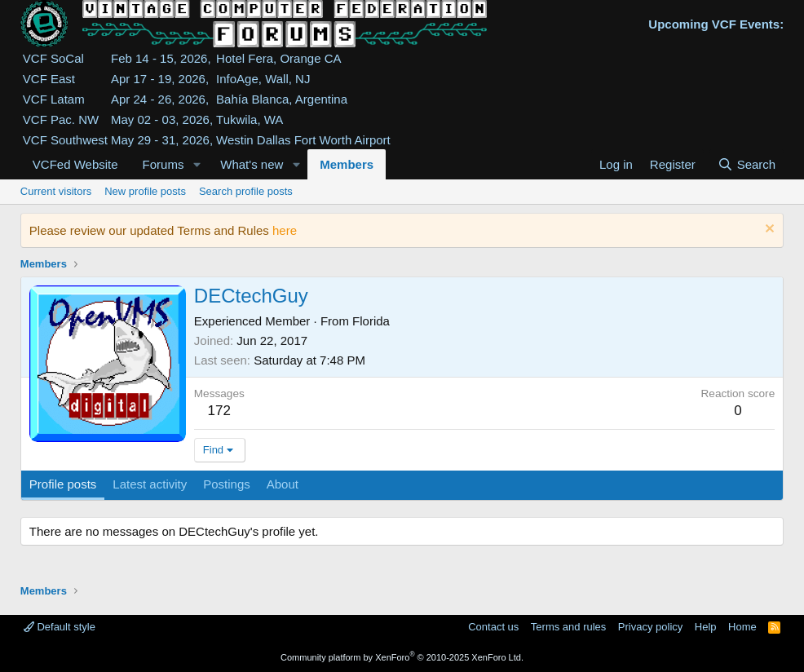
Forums (163, 164)
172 (219, 411)
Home (742, 627)
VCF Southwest (65, 140)
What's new (252, 164)
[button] (197, 164)
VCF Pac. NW (61, 119)
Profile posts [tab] (63, 484)
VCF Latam (54, 99)
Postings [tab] (227, 484)
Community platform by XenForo (402, 657)
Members (347, 164)
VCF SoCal (53, 58)
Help (706, 627)
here (285, 230)
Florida (371, 321)
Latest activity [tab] (150, 484)
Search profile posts (246, 191)
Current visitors (56, 191)
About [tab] (283, 484)
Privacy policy (650, 627)
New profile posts (145, 191)
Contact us (493, 627)
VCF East (49, 79)
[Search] (747, 164)
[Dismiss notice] (768, 230)
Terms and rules (568, 627)
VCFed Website (75, 164)
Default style (60, 627)
